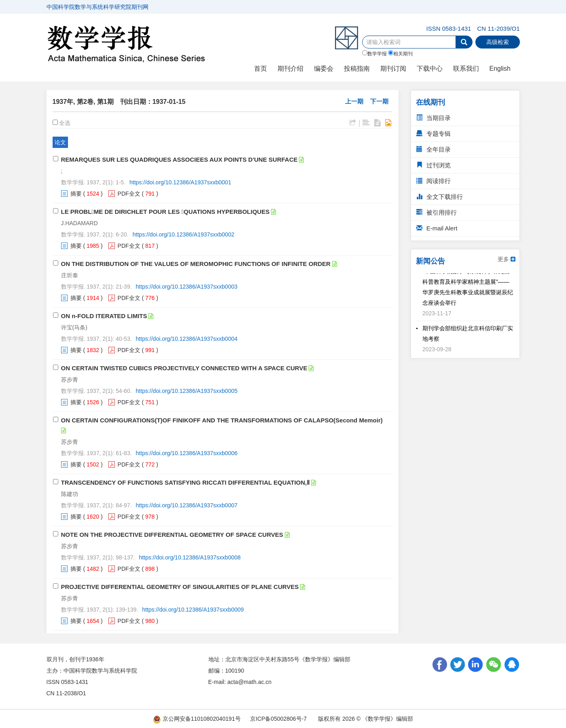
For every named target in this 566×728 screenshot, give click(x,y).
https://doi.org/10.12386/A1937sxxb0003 (187, 287)
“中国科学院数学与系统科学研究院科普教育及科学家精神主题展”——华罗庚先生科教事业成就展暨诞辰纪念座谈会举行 (468, 289)
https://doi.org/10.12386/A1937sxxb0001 (180, 182)
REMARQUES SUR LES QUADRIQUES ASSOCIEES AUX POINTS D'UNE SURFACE (179, 159)
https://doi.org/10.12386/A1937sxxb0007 (187, 505)
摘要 (76, 194)
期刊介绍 (290, 69)
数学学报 (374, 53)
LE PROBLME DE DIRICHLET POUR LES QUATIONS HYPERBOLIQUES (165, 212)
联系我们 (466, 69)
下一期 (379, 101)
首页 (261, 69)
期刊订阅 (393, 69)
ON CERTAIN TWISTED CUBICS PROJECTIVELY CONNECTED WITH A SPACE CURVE (184, 368)
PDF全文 (129, 194)
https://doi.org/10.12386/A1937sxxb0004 (187, 339)
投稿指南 (357, 69)
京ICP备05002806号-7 (278, 719)
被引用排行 (437, 212)
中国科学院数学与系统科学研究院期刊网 (98, 7)
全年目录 (434, 149)
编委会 (324, 69)
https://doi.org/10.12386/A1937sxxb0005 (187, 391)
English (500, 69)
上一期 (354, 101)
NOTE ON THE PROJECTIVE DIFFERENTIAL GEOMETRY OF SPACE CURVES (172, 535)
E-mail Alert (437, 228)
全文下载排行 (440, 197)
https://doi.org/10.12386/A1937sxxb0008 (190, 557)
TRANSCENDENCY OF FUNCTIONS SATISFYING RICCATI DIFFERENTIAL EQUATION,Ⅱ (185, 482)
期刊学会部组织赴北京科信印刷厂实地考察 (468, 336)
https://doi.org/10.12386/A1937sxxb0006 (187, 453)
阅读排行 (434, 181)
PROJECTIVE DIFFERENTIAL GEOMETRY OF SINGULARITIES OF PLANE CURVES (180, 587)
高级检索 (498, 42)
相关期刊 (400, 53)
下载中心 (430, 69)
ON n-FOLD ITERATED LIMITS (104, 316)
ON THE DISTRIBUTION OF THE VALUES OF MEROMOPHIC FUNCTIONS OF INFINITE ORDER (196, 264)
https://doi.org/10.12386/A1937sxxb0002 (183, 234)
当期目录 (434, 118)
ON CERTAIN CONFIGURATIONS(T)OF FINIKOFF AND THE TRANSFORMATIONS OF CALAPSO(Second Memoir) (222, 420)
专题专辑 (434, 134)
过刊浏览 (434, 165)
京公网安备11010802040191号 (197, 719)
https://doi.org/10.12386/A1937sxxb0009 (193, 610)
